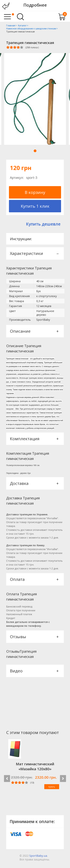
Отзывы (34, 637)
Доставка (34, 483)
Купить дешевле (43, 224)
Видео (34, 671)
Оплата (34, 579)
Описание (34, 331)
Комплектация (34, 439)
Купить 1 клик (35, 206)
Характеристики (34, 253)
